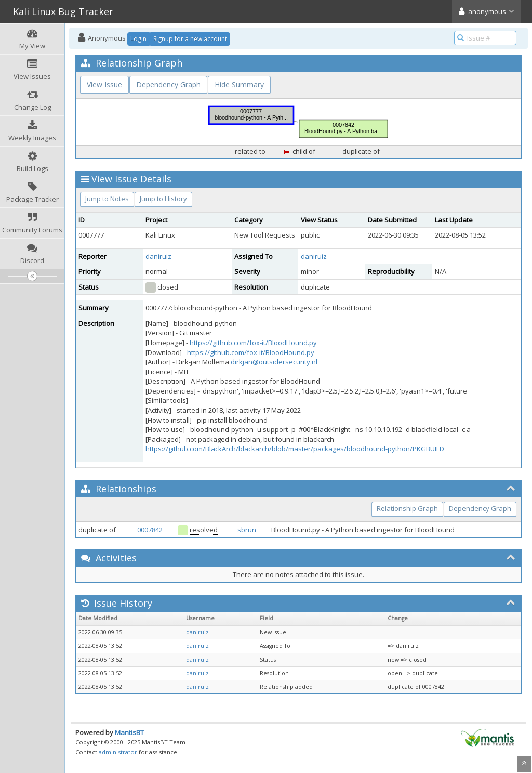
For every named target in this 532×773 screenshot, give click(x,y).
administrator (118, 752)
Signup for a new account (190, 39)
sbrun (247, 530)
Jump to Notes (107, 199)
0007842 (150, 530)
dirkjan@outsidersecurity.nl (274, 362)
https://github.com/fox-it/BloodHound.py (253, 343)
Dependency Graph (168, 84)
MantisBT (129, 732)
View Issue (104, 84)
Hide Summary (239, 84)
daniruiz (158, 256)
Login (138, 39)
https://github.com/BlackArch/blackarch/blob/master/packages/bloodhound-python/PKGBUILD (295, 449)
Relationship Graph (407, 508)
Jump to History (163, 199)
